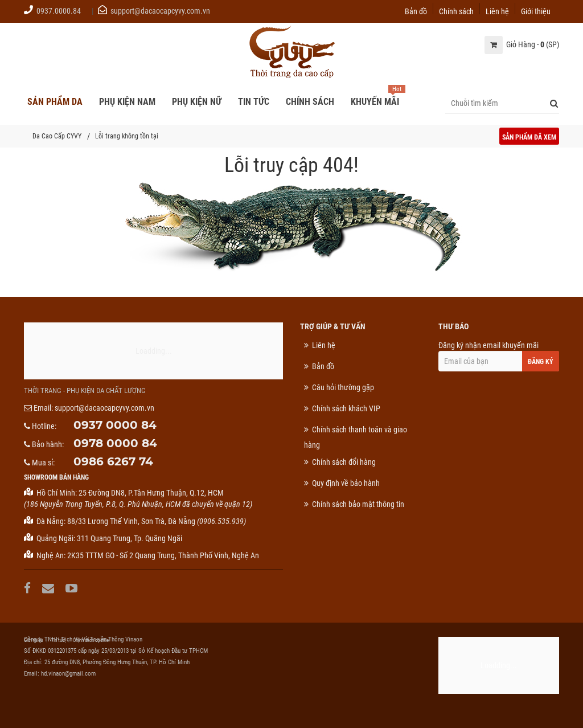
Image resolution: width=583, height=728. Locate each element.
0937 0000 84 (115, 425)
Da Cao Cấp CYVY (57, 136)
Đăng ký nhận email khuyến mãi (499, 356)
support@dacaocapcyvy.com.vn (160, 11)
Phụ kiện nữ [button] (197, 102)
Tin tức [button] (254, 102)
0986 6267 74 (113, 461)
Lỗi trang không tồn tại (127, 136)
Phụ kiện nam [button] (127, 102)
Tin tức (58, 640)
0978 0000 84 (115, 443)
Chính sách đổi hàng (344, 462)
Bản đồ (416, 11)
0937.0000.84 (59, 11)
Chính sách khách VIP (346, 408)
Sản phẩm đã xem (529, 137)
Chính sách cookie (91, 640)
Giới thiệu (536, 11)
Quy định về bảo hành (346, 483)
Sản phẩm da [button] (55, 102)
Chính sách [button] (310, 102)
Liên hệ (497, 11)
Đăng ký (541, 362)
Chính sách (456, 11)
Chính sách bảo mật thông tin (358, 504)
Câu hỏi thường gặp (343, 387)
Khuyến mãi (375, 102)
